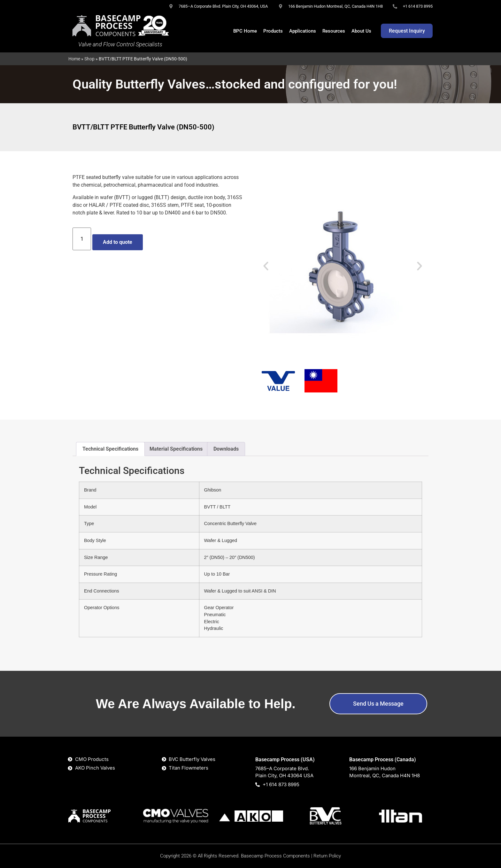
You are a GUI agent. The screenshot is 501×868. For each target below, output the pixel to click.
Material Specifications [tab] (176, 449)
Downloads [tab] (226, 449)
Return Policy (327, 856)
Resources (334, 31)
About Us (361, 31)
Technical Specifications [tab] (110, 449)
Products (273, 31)
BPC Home (245, 31)
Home (74, 59)
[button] (266, 266)
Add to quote (118, 242)
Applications (303, 31)
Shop (89, 59)
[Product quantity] (82, 239)
